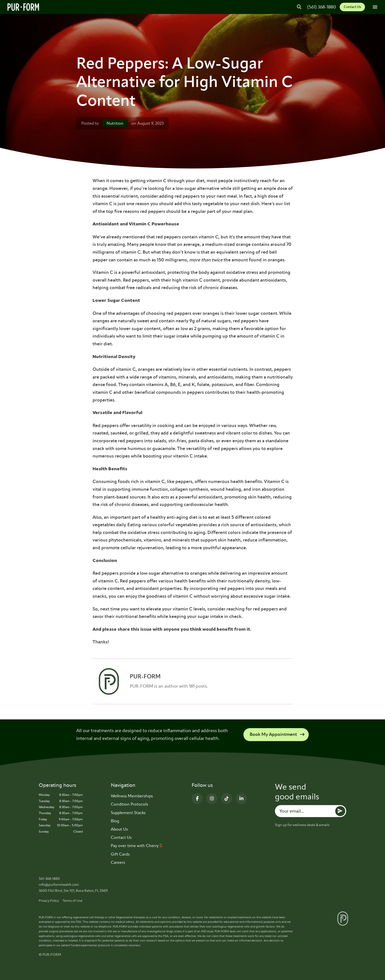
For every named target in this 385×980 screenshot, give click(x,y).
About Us (119, 829)
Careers (118, 862)
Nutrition (115, 123)
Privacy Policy (49, 901)
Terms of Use (72, 901)
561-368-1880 (49, 879)
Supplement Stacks (128, 813)
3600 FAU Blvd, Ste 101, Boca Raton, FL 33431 (73, 891)
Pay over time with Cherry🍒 (137, 846)
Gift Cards (120, 854)
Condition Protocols (129, 804)
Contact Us (352, 7)
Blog (115, 821)
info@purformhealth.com (59, 885)
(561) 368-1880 (322, 7)
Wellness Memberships (132, 796)
